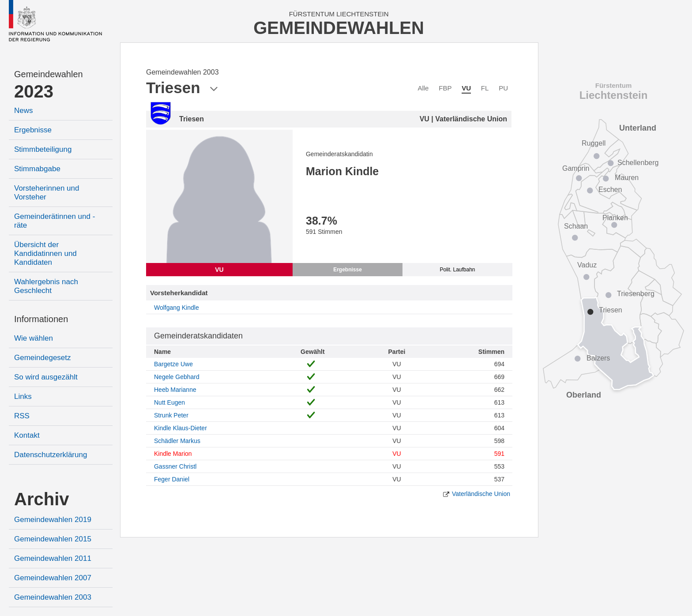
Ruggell (594, 143)
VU (466, 88)
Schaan (576, 226)
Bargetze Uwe (173, 364)
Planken (615, 218)
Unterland (638, 128)
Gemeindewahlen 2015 (53, 539)
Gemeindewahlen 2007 (53, 578)
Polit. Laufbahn (457, 270)
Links (23, 396)
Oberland (584, 395)
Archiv (42, 499)
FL (485, 88)
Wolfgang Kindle (177, 308)
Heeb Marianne (175, 390)
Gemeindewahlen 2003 (53, 597)
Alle (423, 88)
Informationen (41, 319)
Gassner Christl (175, 466)
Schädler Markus (177, 441)
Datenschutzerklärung (51, 455)
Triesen (611, 310)
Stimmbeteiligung (43, 149)
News (24, 111)
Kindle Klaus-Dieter (181, 428)
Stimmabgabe (37, 169)
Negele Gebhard (177, 377)
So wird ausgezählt (46, 377)
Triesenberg (636, 294)
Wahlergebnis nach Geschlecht (46, 286)
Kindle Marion (173, 454)
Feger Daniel (172, 479)
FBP (445, 88)
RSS (22, 416)
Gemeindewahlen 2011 (53, 558)
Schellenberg (638, 163)
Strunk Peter (171, 415)
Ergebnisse (33, 130)
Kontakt (27, 435)
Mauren (627, 178)
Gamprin (576, 168)
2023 (34, 91)
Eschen (610, 190)
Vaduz (587, 265)
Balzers (598, 358)
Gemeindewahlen (49, 74)
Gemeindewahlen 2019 (53, 520)
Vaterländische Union (481, 494)
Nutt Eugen (169, 402)
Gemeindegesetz (43, 358)
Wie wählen (34, 338)
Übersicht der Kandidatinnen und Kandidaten (45, 254)
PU (503, 88)
